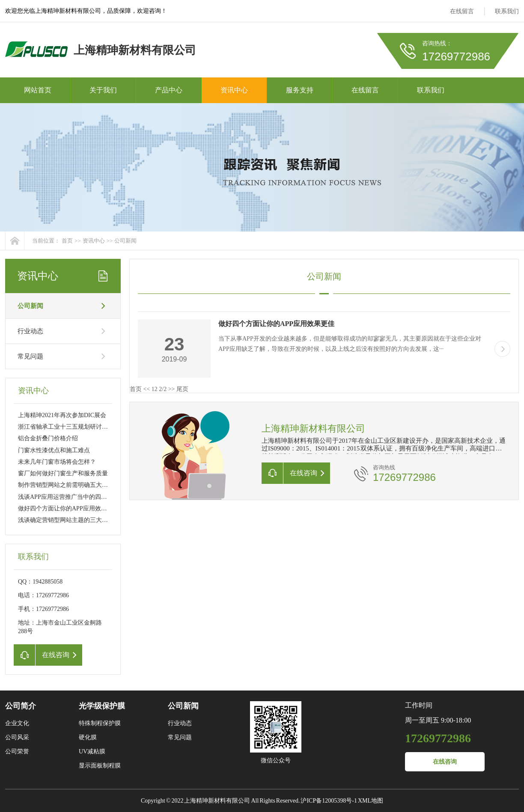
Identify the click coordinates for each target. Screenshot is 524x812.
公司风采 (17, 737)
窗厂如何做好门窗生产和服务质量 (63, 473)
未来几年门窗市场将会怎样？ (57, 462)
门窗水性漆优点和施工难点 (54, 450)
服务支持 (300, 90)
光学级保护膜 (102, 706)
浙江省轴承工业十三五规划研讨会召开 (69, 427)
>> (172, 389)
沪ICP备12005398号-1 (329, 801)
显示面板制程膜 (100, 766)
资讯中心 (234, 90)
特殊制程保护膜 (100, 723)
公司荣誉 (17, 751)
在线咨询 (445, 762)
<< (147, 389)
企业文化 (17, 723)
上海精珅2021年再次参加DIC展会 (62, 415)
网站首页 (38, 90)
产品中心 (169, 90)
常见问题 (30, 356)
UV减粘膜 (92, 751)
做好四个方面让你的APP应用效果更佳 (68, 508)
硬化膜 (88, 737)
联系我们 (507, 11)
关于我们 (103, 90)
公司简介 (21, 706)
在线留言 (462, 11)
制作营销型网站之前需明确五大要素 (66, 485)
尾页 (182, 389)
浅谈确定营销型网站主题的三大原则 (66, 520)
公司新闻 (125, 241)
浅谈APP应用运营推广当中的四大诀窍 (68, 497)
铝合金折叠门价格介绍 (48, 438)
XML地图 (371, 801)
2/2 (163, 389)
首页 (67, 241)
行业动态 (30, 331)
